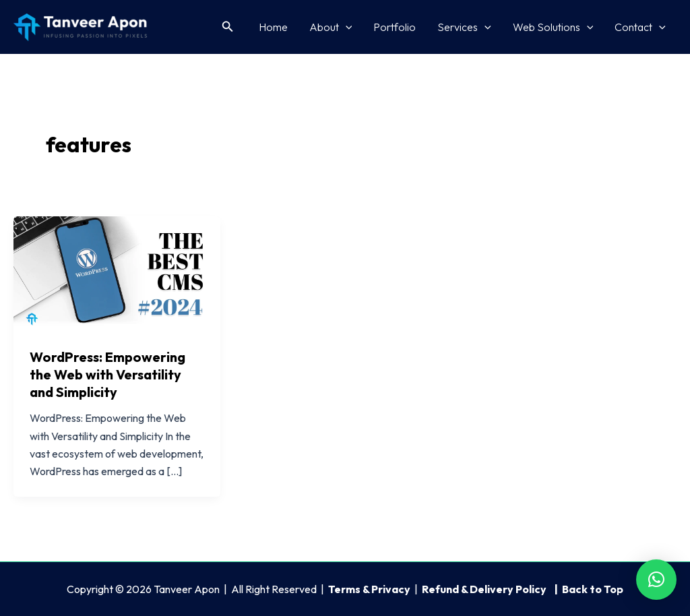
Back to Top (593, 589)
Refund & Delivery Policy (485, 589)
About (331, 27)
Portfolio (395, 27)
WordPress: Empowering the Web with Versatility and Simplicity (107, 374)
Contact (640, 27)
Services (464, 27)
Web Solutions (553, 27)
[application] (346, 27)
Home (273, 27)
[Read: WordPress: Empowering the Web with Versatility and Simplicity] (117, 273)
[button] (228, 27)
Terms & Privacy (369, 589)
